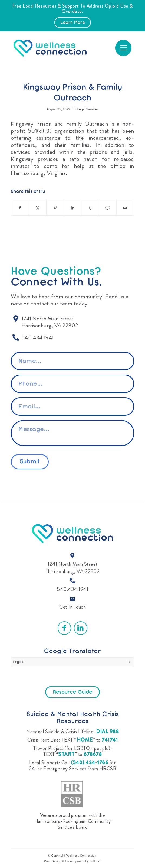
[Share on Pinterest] (55, 208)
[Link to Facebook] (64, 628)
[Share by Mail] (125, 208)
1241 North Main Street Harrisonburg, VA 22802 (72, 568)
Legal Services (88, 109)
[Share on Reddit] (108, 208)
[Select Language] (72, 662)
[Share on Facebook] (20, 208)
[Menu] (123, 48)
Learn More (73, 23)
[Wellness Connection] (54, 48)
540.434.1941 (72, 589)
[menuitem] (123, 48)
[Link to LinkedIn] (81, 628)
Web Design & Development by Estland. (73, 861)
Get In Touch (72, 607)
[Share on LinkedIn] (73, 208)
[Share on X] (38, 208)
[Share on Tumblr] (90, 208)
